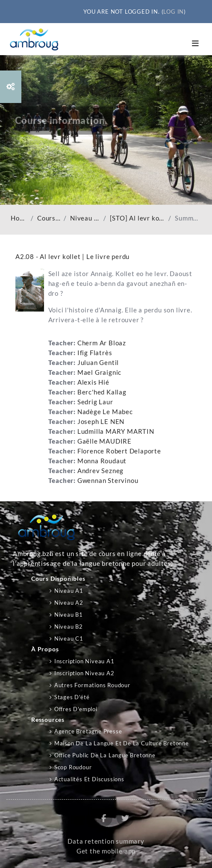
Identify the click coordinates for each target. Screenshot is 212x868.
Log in (174, 12)
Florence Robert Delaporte (119, 451)
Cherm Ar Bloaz (102, 343)
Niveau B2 (69, 627)
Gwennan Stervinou (108, 481)
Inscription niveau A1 (84, 661)
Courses (49, 218)
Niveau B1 (69, 615)
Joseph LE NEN (101, 422)
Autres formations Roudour (92, 685)
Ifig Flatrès (95, 353)
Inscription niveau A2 (84, 673)
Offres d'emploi (76, 709)
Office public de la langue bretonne (105, 755)
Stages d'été (72, 697)
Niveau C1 (69, 638)
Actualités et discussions (89, 779)
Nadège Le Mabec (105, 412)
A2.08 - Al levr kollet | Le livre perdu (72, 256)
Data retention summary (106, 841)
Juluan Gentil (98, 363)
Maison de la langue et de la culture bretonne (122, 743)
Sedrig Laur (95, 402)
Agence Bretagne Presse (88, 731)
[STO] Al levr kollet (138, 218)
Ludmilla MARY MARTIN (116, 431)
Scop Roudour (73, 767)
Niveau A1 (69, 591)
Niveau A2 (85, 218)
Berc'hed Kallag (102, 392)
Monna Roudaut (102, 461)
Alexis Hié (93, 382)
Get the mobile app (106, 851)
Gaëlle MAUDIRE (105, 441)
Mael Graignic (99, 372)
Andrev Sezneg (100, 471)
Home (19, 218)
